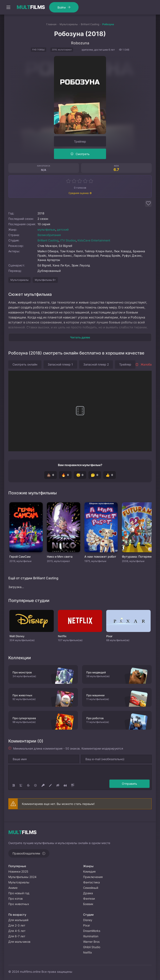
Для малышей (18, 920)
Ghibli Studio (92, 947)
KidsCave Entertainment (94, 240)
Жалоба (143, 364)
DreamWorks (92, 931)
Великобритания (49, 235)
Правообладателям (26, 853)
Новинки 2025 (18, 871)
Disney (88, 920)
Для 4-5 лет (17, 931)
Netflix (88, 952)
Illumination (91, 936)
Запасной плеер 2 (96, 364)
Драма (88, 893)
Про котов (16, 899)
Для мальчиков (19, 942)
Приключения (93, 877)
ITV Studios (68, 240)
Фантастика (91, 882)
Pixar (87, 925)
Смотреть (83, 154)
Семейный (91, 888)
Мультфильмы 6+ (45, 280)
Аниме (13, 888)
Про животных (19, 904)
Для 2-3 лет (17, 925)
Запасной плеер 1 (60, 364)
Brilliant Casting (48, 240)
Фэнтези (89, 899)
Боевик (88, 904)
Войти (62, 7)
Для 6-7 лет (17, 936)
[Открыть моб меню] (8, 7)
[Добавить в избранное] (148, 204)
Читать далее (80, 337)
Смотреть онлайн (25, 364)
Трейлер (80, 141)
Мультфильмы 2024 (22, 877)
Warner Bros (91, 942)
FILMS (31, 7)
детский (63, 229)
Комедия (89, 871)
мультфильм (46, 229)
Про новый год (19, 893)
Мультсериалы (19, 280)
